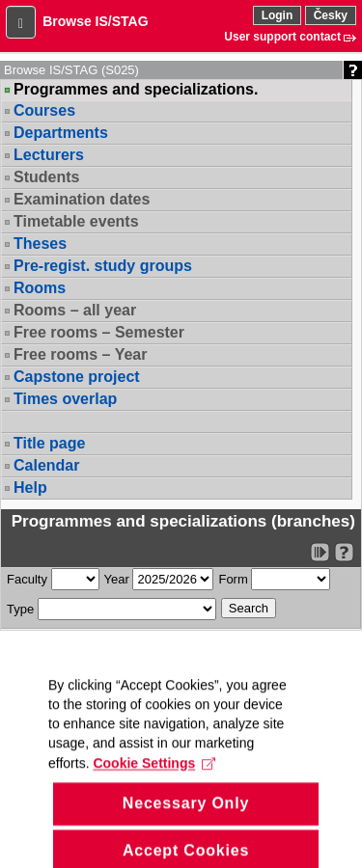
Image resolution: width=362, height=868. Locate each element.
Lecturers (49, 155)
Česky (331, 15)
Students (46, 177)
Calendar (46, 465)
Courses (44, 110)
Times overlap (65, 399)
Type (20, 609)
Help (30, 488)
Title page (49, 443)
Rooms (40, 288)
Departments (61, 133)
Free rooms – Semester (99, 332)
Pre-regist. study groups (103, 266)
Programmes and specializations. (136, 90)
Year (117, 579)
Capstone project (77, 377)
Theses (40, 244)
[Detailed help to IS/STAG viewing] (344, 552)
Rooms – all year (75, 310)
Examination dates (82, 199)
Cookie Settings (154, 780)
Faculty (27, 579)
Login (278, 15)
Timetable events (76, 221)
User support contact (282, 37)
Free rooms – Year (80, 354)
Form (233, 579)
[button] (21, 22)
